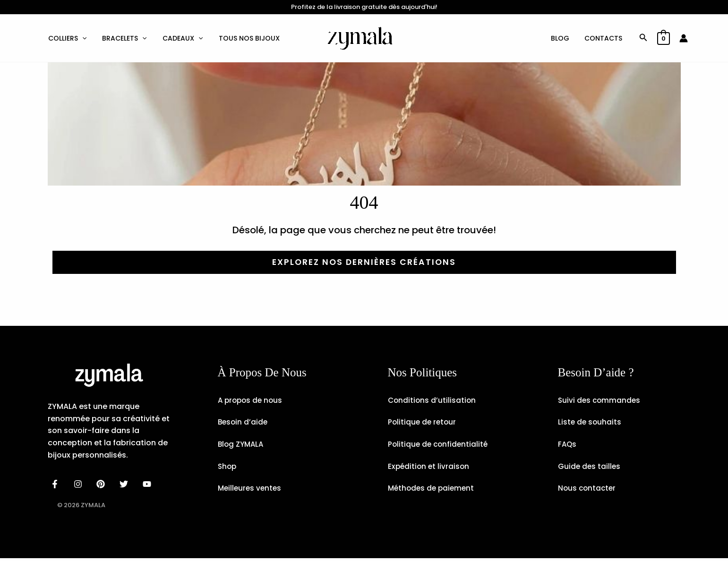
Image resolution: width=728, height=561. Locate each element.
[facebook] (56, 484)
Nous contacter (588, 491)
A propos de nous (252, 400)
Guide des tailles (590, 468)
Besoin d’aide (244, 423)
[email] (149, 484)
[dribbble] (125, 484)
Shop (228, 468)
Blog (563, 38)
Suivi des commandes (600, 400)
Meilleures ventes (251, 491)
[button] (81, 38)
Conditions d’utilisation (433, 400)
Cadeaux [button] (179, 38)
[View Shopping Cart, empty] (664, 38)
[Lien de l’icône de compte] (684, 38)
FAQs (568, 446)
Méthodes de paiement (433, 491)
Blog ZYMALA (242, 446)
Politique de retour (423, 423)
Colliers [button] (66, 38)
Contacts (604, 38)
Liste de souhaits (590, 423)
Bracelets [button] (122, 38)
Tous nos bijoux (244, 38)
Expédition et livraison (430, 468)
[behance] (102, 484)
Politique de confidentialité (439, 446)
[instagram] (79, 484)
